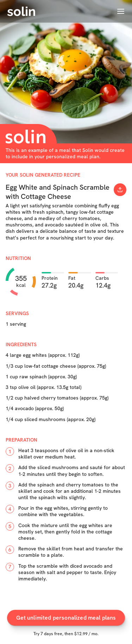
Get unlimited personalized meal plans (66, 621)
